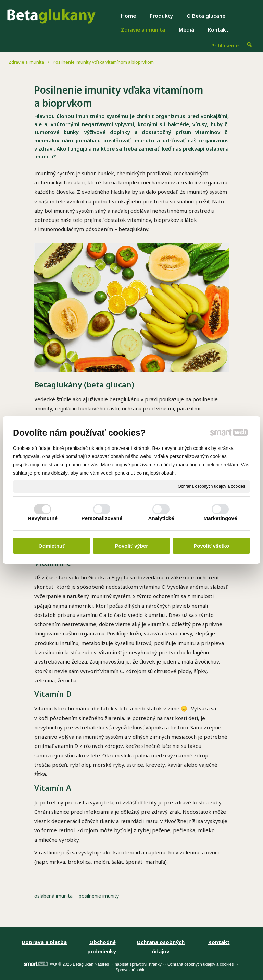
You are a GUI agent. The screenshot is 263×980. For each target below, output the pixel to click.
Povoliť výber (131, 546)
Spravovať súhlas (131, 970)
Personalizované (102, 518)
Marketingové (221, 518)
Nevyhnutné (43, 518)
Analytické (161, 518)
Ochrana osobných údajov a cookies (211, 486)
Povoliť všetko (211, 546)
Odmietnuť (52, 546)
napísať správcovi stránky (138, 964)
